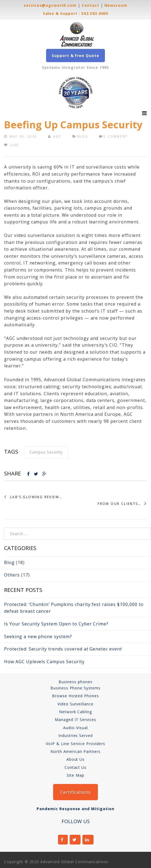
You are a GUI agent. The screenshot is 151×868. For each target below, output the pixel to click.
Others (12, 575)
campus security (46, 452)
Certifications (75, 792)
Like (12, 145)
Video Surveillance (75, 704)
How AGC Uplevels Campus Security (44, 662)
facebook (63, 840)
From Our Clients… (119, 504)
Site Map (75, 775)
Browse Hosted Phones (75, 696)
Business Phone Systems (75, 688)
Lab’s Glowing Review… (36, 497)
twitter (75, 840)
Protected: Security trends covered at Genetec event (63, 649)
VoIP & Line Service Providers (75, 744)
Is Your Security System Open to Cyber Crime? (56, 624)
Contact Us (76, 767)
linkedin (88, 840)
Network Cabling (75, 712)
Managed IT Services (75, 720)
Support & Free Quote (75, 56)
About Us (76, 759)
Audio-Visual (75, 728)
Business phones (75, 682)
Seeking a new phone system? (38, 636)
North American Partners (75, 751)
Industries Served (75, 735)
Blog (83, 136)
